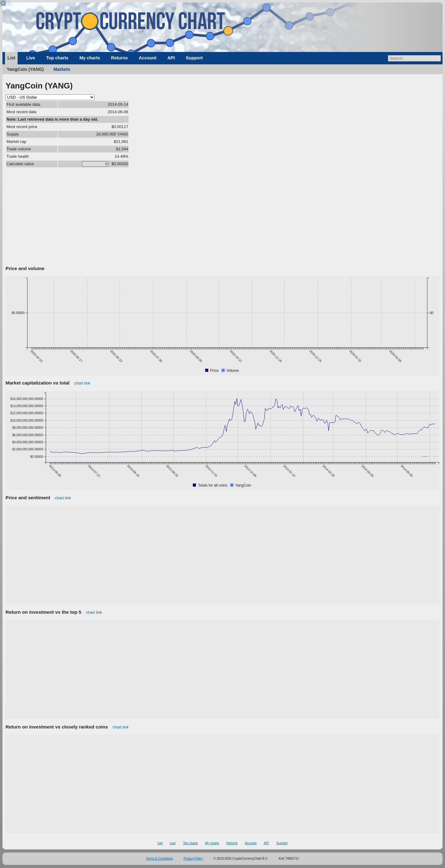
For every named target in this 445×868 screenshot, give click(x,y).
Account (148, 58)
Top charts (57, 58)
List (11, 58)
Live (31, 58)
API (171, 58)
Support (194, 58)
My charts (90, 58)
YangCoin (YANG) (25, 69)
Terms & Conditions (160, 859)
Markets (62, 69)
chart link (82, 383)
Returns (119, 58)
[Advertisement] (222, 217)
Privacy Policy (193, 859)
